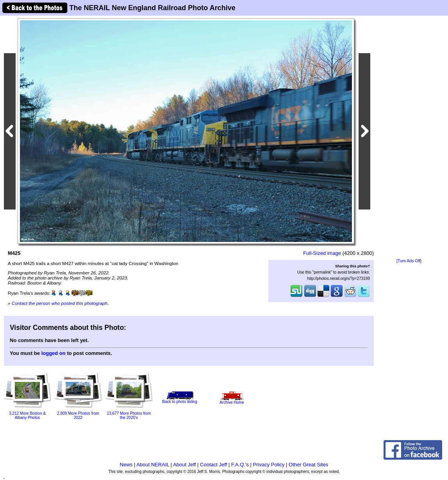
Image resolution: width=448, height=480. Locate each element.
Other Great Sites (308, 465)
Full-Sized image (322, 253)
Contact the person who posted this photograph (60, 303)
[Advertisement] (409, 138)
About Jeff (184, 465)
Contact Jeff (213, 465)
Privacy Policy (269, 465)
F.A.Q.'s (240, 465)
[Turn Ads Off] (409, 261)
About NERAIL (153, 465)
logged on (54, 353)
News (126, 465)
